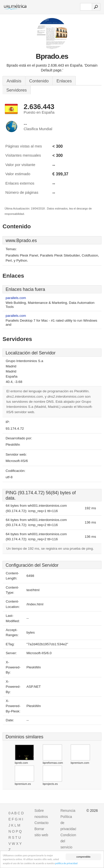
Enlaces (64, 81)
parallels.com (16, 298)
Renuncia (68, 811)
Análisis (14, 81)
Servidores (17, 90)
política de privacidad (66, 864)
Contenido (39, 81)
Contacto (41, 823)
